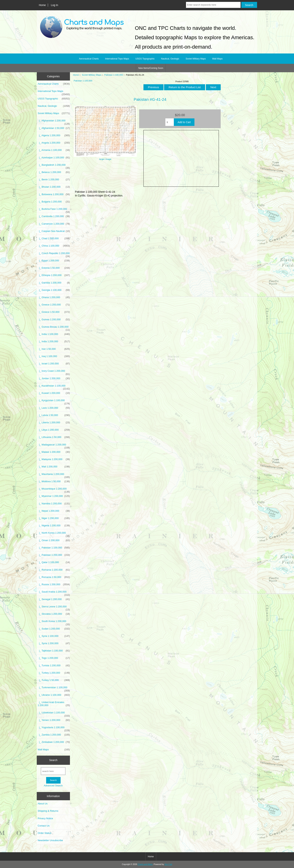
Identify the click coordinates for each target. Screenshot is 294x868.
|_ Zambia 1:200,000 (54, 735)
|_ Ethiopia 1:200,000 (54, 275)
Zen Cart (168, 864)
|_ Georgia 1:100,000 (54, 290)
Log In (54, 5)
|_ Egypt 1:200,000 (54, 261)
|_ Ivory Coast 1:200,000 (54, 372)
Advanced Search (53, 786)
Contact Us (44, 826)
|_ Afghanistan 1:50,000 (54, 128)
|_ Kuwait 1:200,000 (54, 393)
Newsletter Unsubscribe (50, 840)
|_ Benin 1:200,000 (54, 180)
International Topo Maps (117, 59)
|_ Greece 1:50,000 (54, 312)
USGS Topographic (145, 59)
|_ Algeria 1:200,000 (54, 135)
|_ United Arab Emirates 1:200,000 (54, 704)
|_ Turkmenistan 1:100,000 (54, 688)
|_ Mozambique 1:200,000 (54, 490)
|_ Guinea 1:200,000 (54, 320)
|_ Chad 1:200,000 (54, 238)
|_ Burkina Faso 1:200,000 (54, 210)
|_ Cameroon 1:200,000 (54, 224)
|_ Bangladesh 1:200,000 (54, 166)
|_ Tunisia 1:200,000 (54, 666)
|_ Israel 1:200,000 (54, 364)
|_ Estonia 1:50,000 (54, 268)
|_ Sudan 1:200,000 (54, 629)
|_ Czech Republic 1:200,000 (54, 254)
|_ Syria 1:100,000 (54, 636)
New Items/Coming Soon (151, 68)
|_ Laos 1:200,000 (54, 408)
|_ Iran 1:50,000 (54, 349)
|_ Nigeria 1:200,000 (54, 526)
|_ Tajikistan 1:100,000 (54, 651)
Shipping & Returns (48, 811)
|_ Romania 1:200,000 (54, 570)
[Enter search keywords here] (213, 5)
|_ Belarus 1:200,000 (54, 172)
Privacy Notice (45, 818)
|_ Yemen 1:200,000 (54, 720)
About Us (43, 804)
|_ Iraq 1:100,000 (54, 356)
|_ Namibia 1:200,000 (54, 504)
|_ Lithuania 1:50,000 (54, 437)
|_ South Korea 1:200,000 (54, 622)
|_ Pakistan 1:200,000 (54, 555)
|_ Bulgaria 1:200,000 (54, 202)
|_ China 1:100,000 (54, 246)
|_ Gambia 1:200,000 (54, 283)
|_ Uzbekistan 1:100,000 (54, 714)
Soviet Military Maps (91, 75)
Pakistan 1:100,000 (114, 75)
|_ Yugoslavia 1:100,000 (54, 728)
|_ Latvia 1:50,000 (54, 415)
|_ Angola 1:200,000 (54, 143)
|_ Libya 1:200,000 (54, 430)
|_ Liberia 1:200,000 (54, 423)
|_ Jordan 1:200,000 (54, 378)
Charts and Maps (145, 864)
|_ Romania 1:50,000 (54, 577)
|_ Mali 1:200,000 (54, 467)
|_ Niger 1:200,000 (54, 518)
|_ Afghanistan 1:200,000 (54, 122)
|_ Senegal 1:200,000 (54, 599)
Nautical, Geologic (170, 59)
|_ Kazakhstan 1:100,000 (54, 387)
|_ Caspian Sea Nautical (54, 231)
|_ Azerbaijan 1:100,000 (54, 158)
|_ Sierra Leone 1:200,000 (54, 608)
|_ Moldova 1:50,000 (54, 481)
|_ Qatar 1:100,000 (54, 562)
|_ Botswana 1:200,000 (54, 194)
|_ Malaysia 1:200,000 (54, 459)
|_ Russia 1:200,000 (54, 584)
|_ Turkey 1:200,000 (54, 673)
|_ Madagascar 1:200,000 (54, 446)
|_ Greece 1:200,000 (54, 305)
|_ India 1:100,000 (54, 334)
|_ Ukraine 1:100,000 (54, 695)
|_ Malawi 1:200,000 (54, 452)
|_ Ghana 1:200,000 (54, 297)
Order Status (44, 833)
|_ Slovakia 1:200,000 (54, 614)
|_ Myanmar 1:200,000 (54, 496)
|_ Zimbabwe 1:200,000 (54, 742)
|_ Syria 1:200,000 (54, 643)
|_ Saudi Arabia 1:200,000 (54, 593)
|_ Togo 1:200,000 (54, 658)
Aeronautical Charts (89, 59)
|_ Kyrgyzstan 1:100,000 (54, 401)
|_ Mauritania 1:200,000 (54, 475)
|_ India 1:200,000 (54, 341)
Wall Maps (217, 59)
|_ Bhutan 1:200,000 (54, 187)
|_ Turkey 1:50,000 (54, 680)
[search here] (53, 771)
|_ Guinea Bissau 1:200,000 (54, 328)
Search (53, 760)
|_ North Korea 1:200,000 (54, 534)
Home (42, 5)
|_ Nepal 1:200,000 (54, 511)
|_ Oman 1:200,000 (54, 540)
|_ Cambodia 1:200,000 (54, 216)
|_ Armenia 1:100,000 (54, 150)
